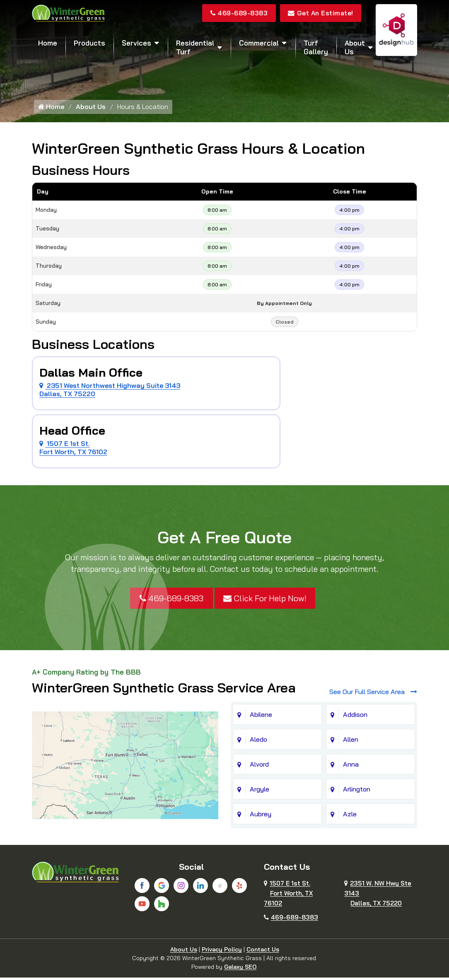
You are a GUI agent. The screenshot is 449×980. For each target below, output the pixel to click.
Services (136, 43)
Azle (350, 816)
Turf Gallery (316, 48)
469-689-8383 (236, 13)
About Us (355, 48)
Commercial (259, 43)
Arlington (357, 791)
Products (89, 43)
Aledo (258, 742)
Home (48, 43)
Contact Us (263, 952)
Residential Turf (195, 48)
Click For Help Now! (265, 600)
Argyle (260, 791)
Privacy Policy (222, 952)
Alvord (259, 767)
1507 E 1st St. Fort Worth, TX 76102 (73, 450)
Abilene (261, 717)
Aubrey (261, 816)
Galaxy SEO (240, 969)
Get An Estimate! (320, 13)
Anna (351, 767)
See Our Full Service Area (373, 694)
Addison (355, 717)
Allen (351, 742)
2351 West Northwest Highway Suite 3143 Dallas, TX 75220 (110, 392)
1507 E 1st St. (288, 896)
